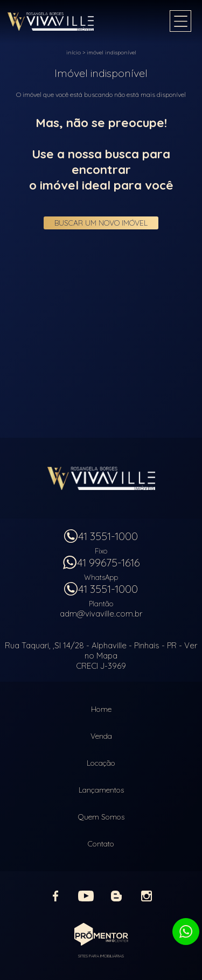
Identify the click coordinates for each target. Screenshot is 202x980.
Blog (116, 896)
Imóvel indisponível (112, 52)
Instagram (147, 896)
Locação (101, 763)
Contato (101, 844)
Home (101, 709)
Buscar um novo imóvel (101, 223)
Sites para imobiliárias (101, 956)
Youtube (86, 896)
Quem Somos (101, 817)
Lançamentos (101, 790)
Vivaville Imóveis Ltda (101, 478)
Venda (101, 736)
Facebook (56, 896)
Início (74, 52)
